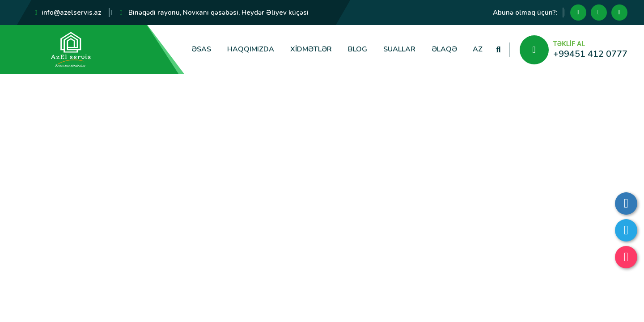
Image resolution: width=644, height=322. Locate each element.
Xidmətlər (311, 49)
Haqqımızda (251, 49)
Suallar (399, 49)
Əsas (201, 49)
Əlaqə (444, 49)
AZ (478, 49)
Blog (358, 49)
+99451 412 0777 (590, 54)
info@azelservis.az (71, 13)
